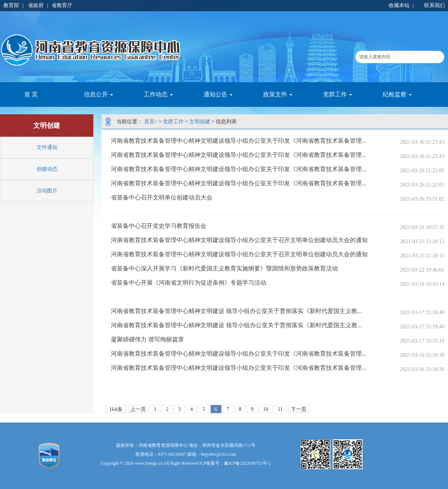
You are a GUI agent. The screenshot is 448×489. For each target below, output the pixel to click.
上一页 (138, 409)
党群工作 (337, 94)
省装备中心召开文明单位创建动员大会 (162, 197)
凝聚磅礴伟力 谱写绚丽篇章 (147, 339)
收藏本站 (399, 5)
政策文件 (278, 94)
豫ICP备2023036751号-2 (247, 463)
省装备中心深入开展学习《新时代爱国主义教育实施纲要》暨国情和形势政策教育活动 (224, 268)
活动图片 (47, 191)
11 (280, 409)
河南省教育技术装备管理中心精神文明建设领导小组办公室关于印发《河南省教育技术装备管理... (239, 141)
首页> (151, 122)
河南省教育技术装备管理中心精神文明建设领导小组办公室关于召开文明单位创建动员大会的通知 (239, 240)
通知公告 (218, 94)
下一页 (299, 409)
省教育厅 (62, 5)
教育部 (11, 5)
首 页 (31, 94)
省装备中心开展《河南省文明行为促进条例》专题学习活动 (189, 283)
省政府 (36, 5)
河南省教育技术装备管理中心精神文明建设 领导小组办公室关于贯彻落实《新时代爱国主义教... (236, 311)
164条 (116, 409)
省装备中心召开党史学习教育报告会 (159, 226)
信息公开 (99, 94)
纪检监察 (397, 94)
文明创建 (200, 122)
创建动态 (47, 169)
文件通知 (47, 147)
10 (266, 409)
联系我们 (435, 5)
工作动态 (158, 94)
